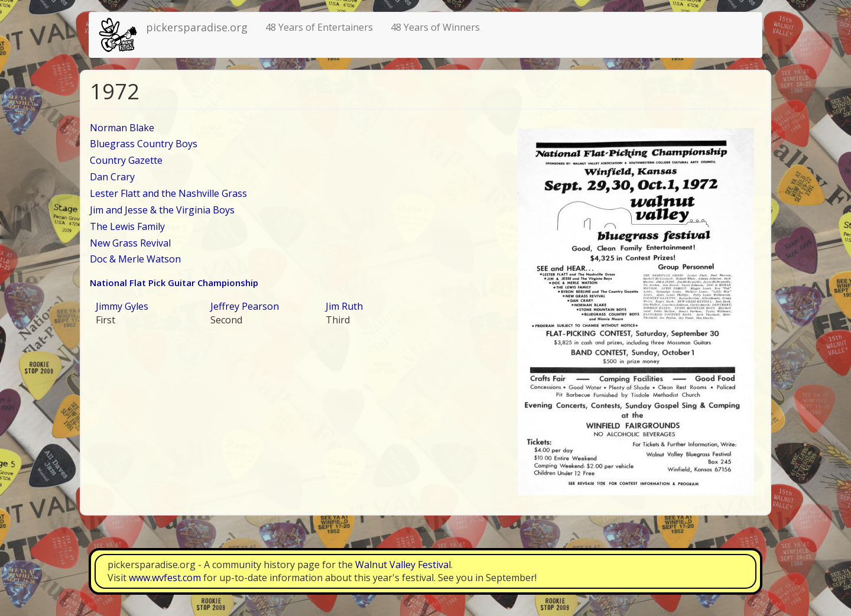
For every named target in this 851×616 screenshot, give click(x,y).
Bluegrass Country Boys (144, 144)
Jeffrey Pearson (245, 306)
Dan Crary (112, 177)
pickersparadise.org (197, 27)
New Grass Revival (130, 243)
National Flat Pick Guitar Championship (174, 283)
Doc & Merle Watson (135, 259)
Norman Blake (122, 128)
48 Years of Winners (435, 27)
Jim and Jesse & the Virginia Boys (162, 210)
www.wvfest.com (165, 578)
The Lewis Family (127, 226)
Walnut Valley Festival (403, 565)
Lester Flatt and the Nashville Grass (168, 193)
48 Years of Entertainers (319, 27)
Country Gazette (126, 160)
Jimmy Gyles (122, 306)
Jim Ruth (344, 306)
